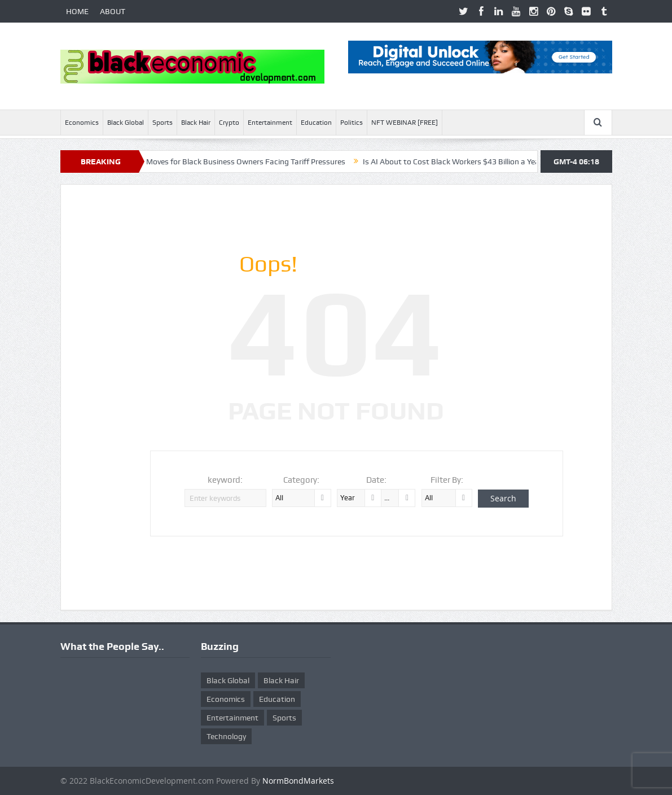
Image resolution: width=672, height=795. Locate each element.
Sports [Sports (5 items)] (284, 718)
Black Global (126, 123)
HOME (77, 11)
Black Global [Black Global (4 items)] (228, 680)
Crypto (229, 123)
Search (503, 498)
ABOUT (113, 11)
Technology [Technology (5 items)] (226, 736)
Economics (82, 123)
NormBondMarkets (298, 781)
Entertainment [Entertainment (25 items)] (232, 718)
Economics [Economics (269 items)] (226, 699)
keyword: (225, 480)
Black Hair (196, 123)
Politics (352, 123)
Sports (162, 123)
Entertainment (270, 123)
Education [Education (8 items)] (277, 699)
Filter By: (447, 480)
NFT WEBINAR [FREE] (405, 123)
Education (316, 123)
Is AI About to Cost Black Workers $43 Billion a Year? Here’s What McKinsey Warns (513, 161)
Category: (301, 480)
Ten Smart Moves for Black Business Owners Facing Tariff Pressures (232, 161)
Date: (376, 480)
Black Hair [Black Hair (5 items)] (281, 680)
